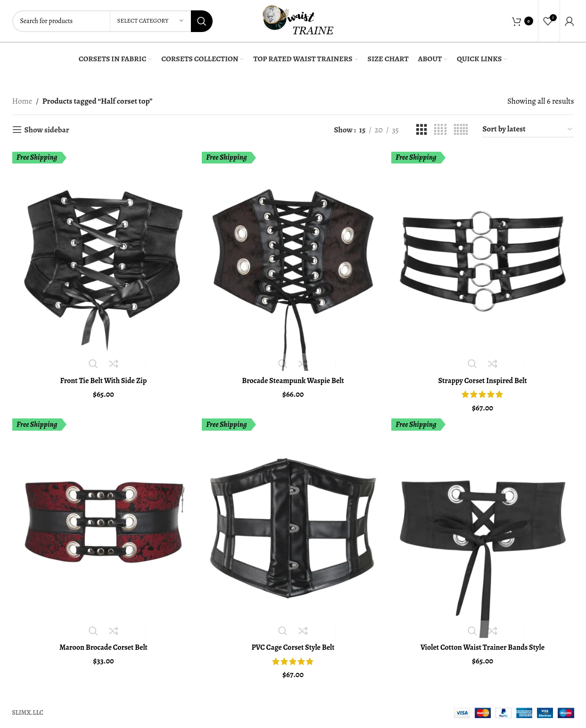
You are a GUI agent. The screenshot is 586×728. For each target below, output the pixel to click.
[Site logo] (298, 20)
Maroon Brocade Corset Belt (103, 646)
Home (22, 101)
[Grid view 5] (461, 130)
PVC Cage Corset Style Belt (293, 646)
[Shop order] (528, 130)
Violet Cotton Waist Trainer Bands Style (483, 646)
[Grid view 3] (422, 130)
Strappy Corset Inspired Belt (484, 378)
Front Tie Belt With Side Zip (103, 378)
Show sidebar (47, 130)
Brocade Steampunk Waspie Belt (293, 378)
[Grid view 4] (440, 130)
